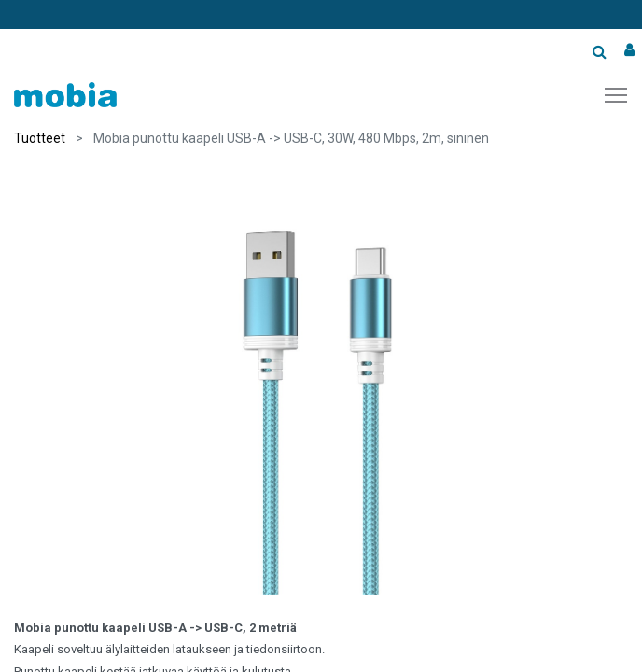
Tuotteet (40, 138)
